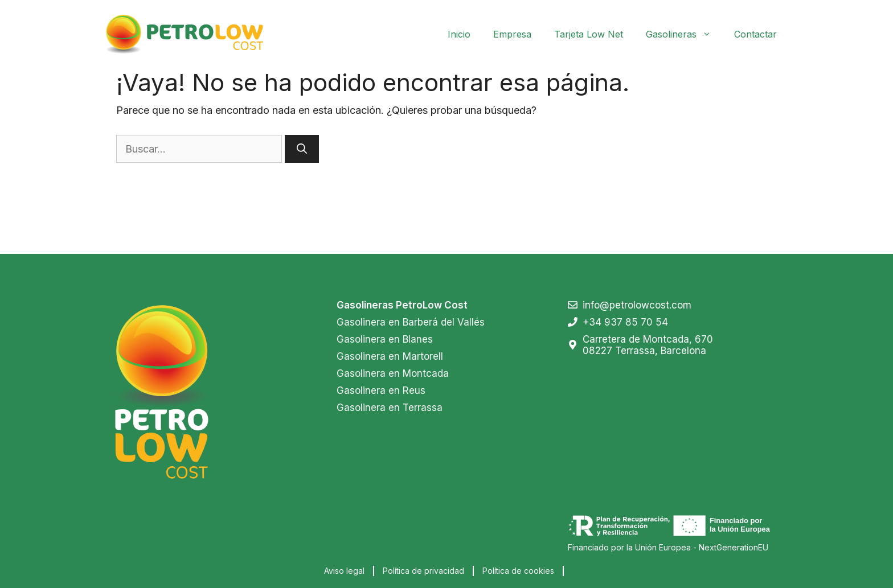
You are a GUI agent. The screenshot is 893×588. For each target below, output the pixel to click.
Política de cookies (518, 571)
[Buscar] (302, 149)
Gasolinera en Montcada (393, 373)
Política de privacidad (423, 571)
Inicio (459, 34)
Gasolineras (684, 34)
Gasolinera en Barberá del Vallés (411, 322)
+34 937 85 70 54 (625, 322)
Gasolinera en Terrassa (390, 408)
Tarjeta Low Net (589, 34)
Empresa (512, 34)
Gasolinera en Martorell (390, 356)
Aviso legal (344, 571)
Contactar (755, 34)
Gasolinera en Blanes (385, 339)
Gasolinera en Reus (381, 390)
